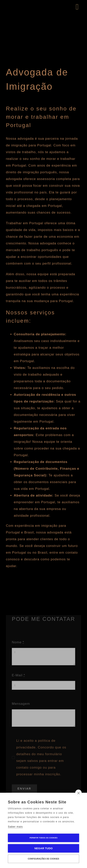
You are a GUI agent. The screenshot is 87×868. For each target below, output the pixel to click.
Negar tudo (44, 848)
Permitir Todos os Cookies (43, 838)
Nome (18, 642)
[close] (78, 793)
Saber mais (15, 827)
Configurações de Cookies (43, 859)
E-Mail (19, 675)
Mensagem (21, 704)
